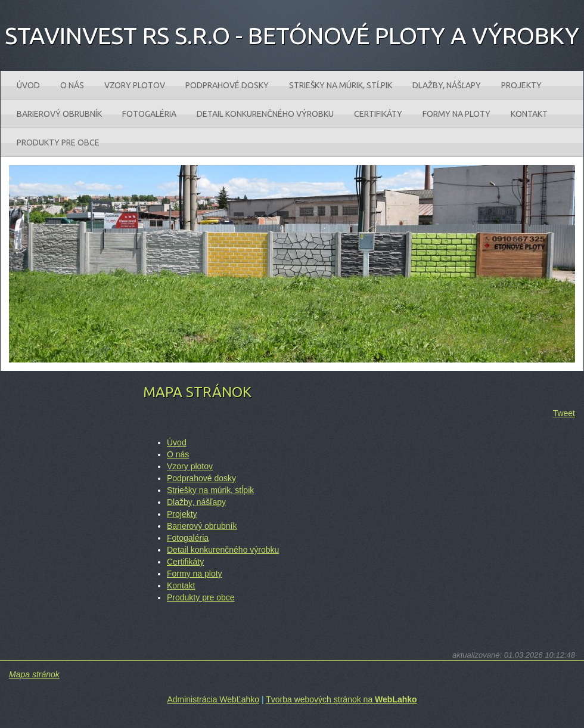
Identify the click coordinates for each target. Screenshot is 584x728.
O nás (178, 454)
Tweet (564, 413)
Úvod (177, 442)
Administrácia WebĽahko (213, 699)
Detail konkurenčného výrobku (223, 550)
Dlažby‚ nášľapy (196, 502)
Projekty (182, 514)
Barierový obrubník (202, 526)
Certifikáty (185, 562)
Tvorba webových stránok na (341, 699)
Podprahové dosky (201, 478)
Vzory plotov (190, 466)
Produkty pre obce (201, 597)
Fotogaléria (188, 538)
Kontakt (181, 586)
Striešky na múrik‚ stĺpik (210, 490)
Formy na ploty (195, 574)
